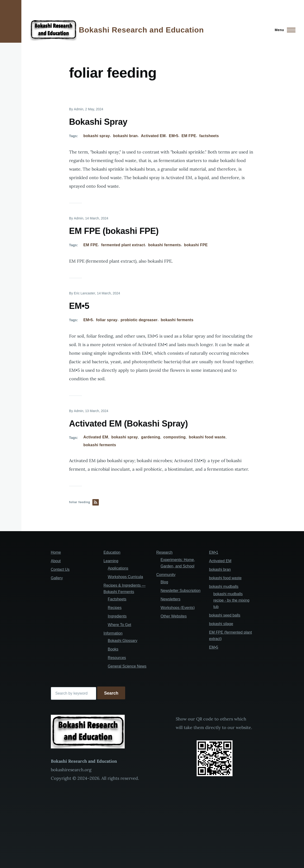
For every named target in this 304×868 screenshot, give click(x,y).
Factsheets (117, 599)
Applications (118, 568)
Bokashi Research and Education (141, 30)
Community (166, 575)
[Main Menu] (284, 30)
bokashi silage (221, 624)
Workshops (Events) (178, 608)
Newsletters (171, 599)
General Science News (127, 666)
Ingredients (117, 616)
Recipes (115, 608)
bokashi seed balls (225, 615)
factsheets (209, 136)
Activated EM (153, 136)
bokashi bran (125, 136)
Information (113, 633)
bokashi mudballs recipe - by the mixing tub (231, 600)
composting (175, 437)
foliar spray (107, 320)
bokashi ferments (165, 245)
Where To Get (119, 625)
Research (164, 552)
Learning (111, 561)
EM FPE (189, 136)
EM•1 (214, 552)
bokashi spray (97, 136)
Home (56, 552)
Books (113, 649)
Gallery (57, 578)
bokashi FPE (196, 245)
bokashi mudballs (224, 587)
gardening (151, 437)
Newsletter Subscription (180, 591)
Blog (164, 582)
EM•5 (174, 136)
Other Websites (174, 616)
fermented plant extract (123, 245)
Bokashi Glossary (123, 641)
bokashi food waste (207, 437)
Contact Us (60, 569)
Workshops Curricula (125, 577)
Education (112, 552)
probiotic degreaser (139, 320)
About (56, 561)
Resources (117, 658)
